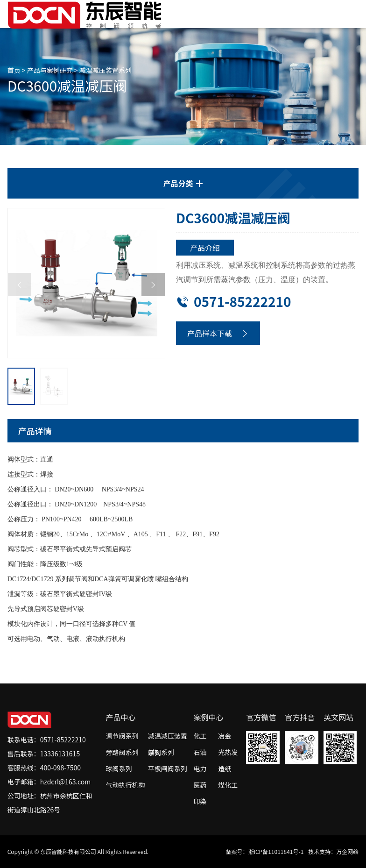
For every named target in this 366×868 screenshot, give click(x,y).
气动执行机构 (125, 785)
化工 (200, 736)
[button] (153, 285)
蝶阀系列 (161, 752)
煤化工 (228, 785)
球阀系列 (119, 768)
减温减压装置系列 (106, 70)
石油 (200, 752)
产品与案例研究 (50, 70)
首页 (14, 70)
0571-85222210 (234, 301)
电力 (200, 768)
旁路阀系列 (122, 752)
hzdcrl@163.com (66, 782)
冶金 (225, 736)
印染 (200, 801)
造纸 (225, 768)
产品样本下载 (218, 333)
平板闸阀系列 (168, 768)
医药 (200, 785)
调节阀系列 (122, 736)
